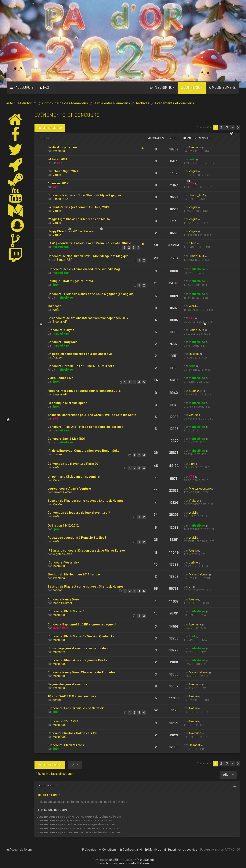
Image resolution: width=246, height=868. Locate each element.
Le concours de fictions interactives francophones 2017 (88, 318)
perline (193, 562)
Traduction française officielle (117, 863)
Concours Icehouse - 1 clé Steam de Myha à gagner (85, 195)
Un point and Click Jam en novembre (74, 477)
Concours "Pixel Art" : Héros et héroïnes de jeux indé (85, 427)
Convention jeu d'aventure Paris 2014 (74, 464)
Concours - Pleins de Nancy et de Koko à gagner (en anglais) (91, 294)
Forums (15, 6)
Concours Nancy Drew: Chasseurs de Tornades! (82, 672)
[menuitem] (44, 88)
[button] (238, 128)
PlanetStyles (145, 860)
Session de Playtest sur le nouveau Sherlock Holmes (86, 501)
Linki (192, 464)
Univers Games (63, 492)
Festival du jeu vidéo (62, 147)
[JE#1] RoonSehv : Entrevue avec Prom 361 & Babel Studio (89, 243)
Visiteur (58, 454)
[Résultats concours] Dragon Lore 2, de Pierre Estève (86, 551)
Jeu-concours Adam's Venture (69, 489)
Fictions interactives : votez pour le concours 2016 (84, 391)
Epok (56, 285)
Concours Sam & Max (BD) (66, 439)
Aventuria (59, 151)
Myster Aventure (200, 489)
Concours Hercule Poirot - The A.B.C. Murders (81, 366)
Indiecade (54, 306)
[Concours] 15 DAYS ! (63, 721)
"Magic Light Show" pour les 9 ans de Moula (79, 219)
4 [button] (233, 127)
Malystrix (59, 480)
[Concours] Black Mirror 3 (66, 611)
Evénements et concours (67, 115)
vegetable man (62, 554)
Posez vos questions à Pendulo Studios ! (77, 538)
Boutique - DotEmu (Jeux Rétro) (70, 281)
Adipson (58, 357)
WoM (56, 310)
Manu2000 (60, 566)
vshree (193, 415)
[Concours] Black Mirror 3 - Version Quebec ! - (81, 636)
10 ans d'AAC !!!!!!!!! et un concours (72, 696)
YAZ (60, 163)
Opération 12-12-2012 (63, 526)
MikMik (57, 504)
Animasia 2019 (58, 183)
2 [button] (221, 127)
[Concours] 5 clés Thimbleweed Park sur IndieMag (84, 269)
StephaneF (60, 322)
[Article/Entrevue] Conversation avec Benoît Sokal (84, 451)
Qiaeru (145, 863)
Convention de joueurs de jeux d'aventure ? (79, 513)
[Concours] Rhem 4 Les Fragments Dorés (77, 660)
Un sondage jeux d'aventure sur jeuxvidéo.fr (79, 648)
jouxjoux (194, 354)
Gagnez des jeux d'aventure (68, 684)
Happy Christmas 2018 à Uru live (71, 231)
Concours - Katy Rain (62, 342)
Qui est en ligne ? (49, 795)
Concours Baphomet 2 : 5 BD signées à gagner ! (82, 624)
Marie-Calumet (199, 574)
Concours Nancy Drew (63, 599)
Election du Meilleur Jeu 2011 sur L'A (74, 574)
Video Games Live (60, 378)
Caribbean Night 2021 (63, 171)
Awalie (193, 551)
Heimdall (195, 745)
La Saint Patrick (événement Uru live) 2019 (78, 207)
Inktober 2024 (57, 159)
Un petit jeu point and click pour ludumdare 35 (80, 354)
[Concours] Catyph (61, 330)
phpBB (114, 860)
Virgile (57, 175)
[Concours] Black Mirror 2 (66, 745)
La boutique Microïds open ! (67, 403)
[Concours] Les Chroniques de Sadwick (76, 708)
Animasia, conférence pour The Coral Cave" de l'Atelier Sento (92, 415)
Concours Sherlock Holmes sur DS (72, 733)
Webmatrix (60, 628)
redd (192, 159)
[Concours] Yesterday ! (64, 562)
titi (190, 587)
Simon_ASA (60, 199)
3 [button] (227, 127)
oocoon (57, 590)
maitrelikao (61, 247)
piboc (192, 243)
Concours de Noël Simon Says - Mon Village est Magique (88, 256)
